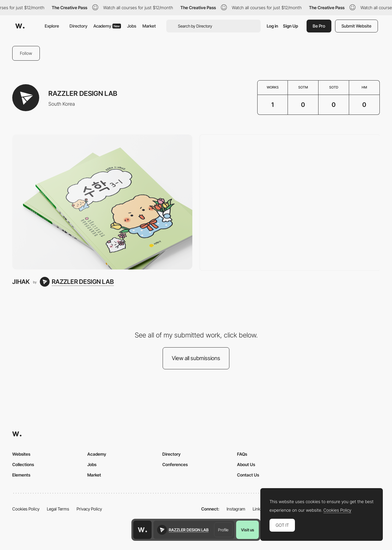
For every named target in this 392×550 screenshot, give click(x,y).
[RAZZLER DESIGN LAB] (77, 282)
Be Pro (319, 26)
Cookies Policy (26, 509)
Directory (78, 26)
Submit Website (356, 26)
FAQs (242, 454)
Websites (21, 454)
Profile (223, 530)
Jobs (132, 26)
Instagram (236, 509)
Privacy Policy (89, 509)
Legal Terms (58, 509)
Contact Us (248, 475)
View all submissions (196, 358)
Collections (23, 464)
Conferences (175, 464)
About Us (246, 464)
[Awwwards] (20, 26)
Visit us (248, 530)
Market (149, 26)
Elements (21, 475)
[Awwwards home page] (142, 530)
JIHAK (21, 282)
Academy (107, 26)
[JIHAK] (102, 202)
